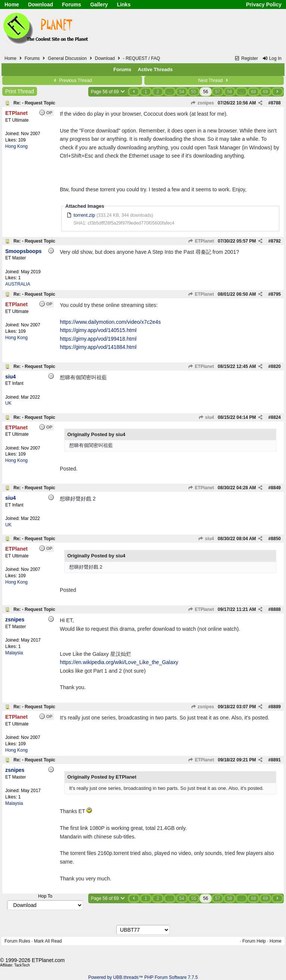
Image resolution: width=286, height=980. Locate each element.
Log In (272, 58)
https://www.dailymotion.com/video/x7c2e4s (110, 322)
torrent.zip (84, 215)
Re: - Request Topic (34, 103)
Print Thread (20, 91)
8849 (276, 488)
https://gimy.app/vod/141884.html (98, 347)
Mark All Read (48, 941)
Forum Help (254, 941)
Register (246, 58)
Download (41, 4)
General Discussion (67, 58)
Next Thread (214, 80)
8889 (276, 707)
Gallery (99, 4)
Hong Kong (16, 146)
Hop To (45, 896)
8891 (276, 760)
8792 (276, 241)
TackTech (22, 965)
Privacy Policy (264, 4)
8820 (276, 366)
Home (12, 4)
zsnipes (202, 103)
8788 (276, 103)
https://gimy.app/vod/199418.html (98, 339)
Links (124, 4)
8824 (276, 417)
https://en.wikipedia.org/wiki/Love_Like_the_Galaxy (119, 662)
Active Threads (155, 69)
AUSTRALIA (18, 284)
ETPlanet (201, 241)
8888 (276, 609)
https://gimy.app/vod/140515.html (98, 330)
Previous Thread (72, 80)
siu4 (206, 417)
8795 (276, 294)
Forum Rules (17, 941)
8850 (276, 539)
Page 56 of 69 (108, 92)
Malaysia (14, 653)
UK (8, 403)
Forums (72, 4)
